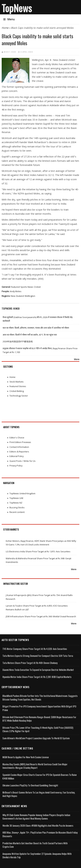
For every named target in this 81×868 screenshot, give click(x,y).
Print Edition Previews (20, 442)
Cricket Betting (17, 391)
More (77, 359)
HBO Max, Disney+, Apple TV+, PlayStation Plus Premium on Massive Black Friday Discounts (40, 834)
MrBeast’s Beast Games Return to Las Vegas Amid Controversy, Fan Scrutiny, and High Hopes (39, 794)
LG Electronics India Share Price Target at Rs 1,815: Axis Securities (38, 551)
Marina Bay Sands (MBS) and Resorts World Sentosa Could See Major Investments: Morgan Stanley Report (35, 766)
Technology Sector (19, 396)
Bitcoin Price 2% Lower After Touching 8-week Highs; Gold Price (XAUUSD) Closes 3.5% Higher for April (38, 729)
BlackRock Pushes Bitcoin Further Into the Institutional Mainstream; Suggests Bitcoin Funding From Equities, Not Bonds (40, 698)
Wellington (30, 296)
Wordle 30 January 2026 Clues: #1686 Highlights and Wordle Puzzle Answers (38, 826)
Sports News (27, 287)
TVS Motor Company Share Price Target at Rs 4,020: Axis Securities (35, 649)
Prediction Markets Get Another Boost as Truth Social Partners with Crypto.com (35, 845)
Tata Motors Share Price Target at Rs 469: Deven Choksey (30, 663)
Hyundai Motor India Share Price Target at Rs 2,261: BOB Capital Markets (37, 677)
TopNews (17, 8)
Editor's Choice (17, 438)
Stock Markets (17, 382)
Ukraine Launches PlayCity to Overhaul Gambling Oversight (30, 785)
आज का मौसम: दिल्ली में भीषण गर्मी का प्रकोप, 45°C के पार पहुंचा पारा (30, 335)
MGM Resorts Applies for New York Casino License (26, 757)
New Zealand (17, 296)
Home (5, 28)
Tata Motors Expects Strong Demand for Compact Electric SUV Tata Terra (38, 656)
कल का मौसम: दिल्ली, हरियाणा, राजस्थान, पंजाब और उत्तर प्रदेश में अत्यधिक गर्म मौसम (36, 328)
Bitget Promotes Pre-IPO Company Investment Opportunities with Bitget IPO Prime (39, 708)
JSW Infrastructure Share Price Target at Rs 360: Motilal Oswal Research (41, 616)
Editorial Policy (17, 456)
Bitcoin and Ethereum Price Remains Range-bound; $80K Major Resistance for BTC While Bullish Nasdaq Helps (39, 719)
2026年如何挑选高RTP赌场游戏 (18, 341)
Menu (9, 19)
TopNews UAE (16, 498)
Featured (15, 287)
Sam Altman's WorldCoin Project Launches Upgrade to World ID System (36, 738)
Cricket (37, 287)
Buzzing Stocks (17, 507)
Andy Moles (16, 291)
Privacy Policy (16, 466)
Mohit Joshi (10, 52)
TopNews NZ (16, 503)
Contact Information (19, 447)
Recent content (17, 512)
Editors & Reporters (19, 452)
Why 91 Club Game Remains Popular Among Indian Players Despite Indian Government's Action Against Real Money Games (36, 817)
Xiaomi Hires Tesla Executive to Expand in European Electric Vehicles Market (38, 670)
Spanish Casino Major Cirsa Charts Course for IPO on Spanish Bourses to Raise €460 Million (40, 777)
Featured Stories (18, 386)
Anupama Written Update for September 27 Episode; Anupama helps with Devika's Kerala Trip (37, 856)
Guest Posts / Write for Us (22, 461)
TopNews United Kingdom (22, 493)
